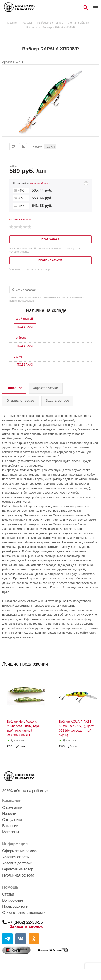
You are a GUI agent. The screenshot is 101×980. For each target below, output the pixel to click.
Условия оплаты (16, 857)
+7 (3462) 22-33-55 (25, 922)
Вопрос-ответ (13, 900)
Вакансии (10, 826)
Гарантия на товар (18, 869)
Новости (9, 814)
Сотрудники (12, 820)
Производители (15, 906)
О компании (12, 808)
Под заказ (25, 327)
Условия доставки (17, 863)
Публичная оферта (18, 875)
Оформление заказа (19, 851)
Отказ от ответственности (24, 913)
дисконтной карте (40, 183)
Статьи (8, 894)
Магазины (11, 832)
